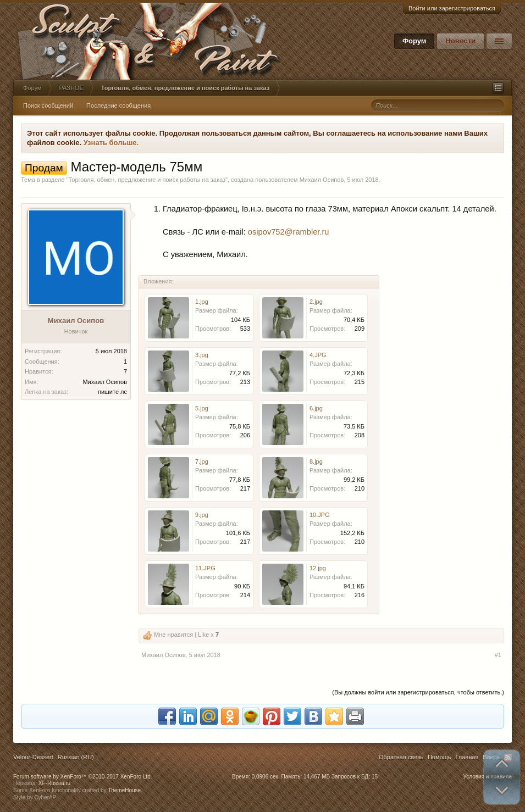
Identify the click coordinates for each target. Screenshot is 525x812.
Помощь (440, 757)
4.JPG (318, 355)
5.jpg (202, 408)
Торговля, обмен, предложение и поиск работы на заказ (147, 180)
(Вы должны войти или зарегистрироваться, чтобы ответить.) (418, 692)
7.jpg (202, 461)
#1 (498, 655)
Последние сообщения (118, 105)
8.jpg (316, 461)
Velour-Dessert (33, 757)
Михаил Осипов (322, 180)
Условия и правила (488, 777)
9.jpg (202, 515)
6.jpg (316, 408)
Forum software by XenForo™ (83, 777)
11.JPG (205, 568)
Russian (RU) (76, 757)
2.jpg (316, 302)
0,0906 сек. (266, 777)
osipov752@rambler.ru (289, 232)
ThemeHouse (124, 790)
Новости (460, 41)
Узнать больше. (111, 143)
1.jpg (202, 302)
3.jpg (202, 355)
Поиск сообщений (48, 105)
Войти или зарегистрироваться (452, 8)
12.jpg (318, 568)
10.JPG (320, 515)
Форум (414, 41)
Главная (467, 757)
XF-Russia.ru (54, 783)
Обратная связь (401, 757)
